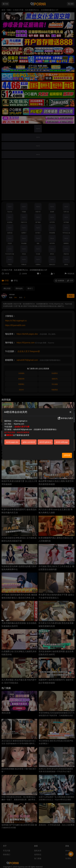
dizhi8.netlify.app (62, 442)
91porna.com (19, 424)
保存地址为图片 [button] (65, 418)
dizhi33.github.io (45, 442)
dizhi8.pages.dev (12, 442)
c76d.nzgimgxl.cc (21, 421)
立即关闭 (67, 455)
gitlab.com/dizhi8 (29, 442)
